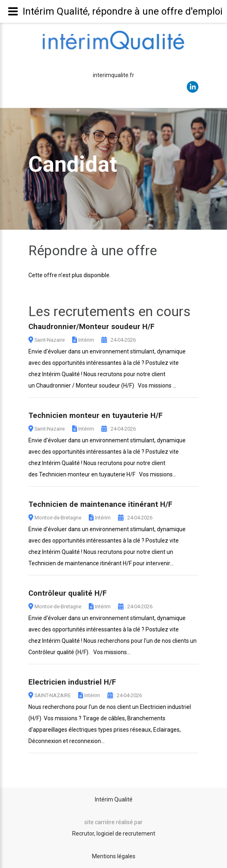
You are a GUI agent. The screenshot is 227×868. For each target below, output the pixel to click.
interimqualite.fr (113, 75)
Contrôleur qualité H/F (67, 593)
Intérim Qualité (114, 799)
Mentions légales (114, 856)
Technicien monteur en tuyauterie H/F (95, 416)
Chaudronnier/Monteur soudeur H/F (91, 327)
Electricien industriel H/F (72, 682)
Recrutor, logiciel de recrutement (114, 834)
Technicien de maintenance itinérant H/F (100, 504)
